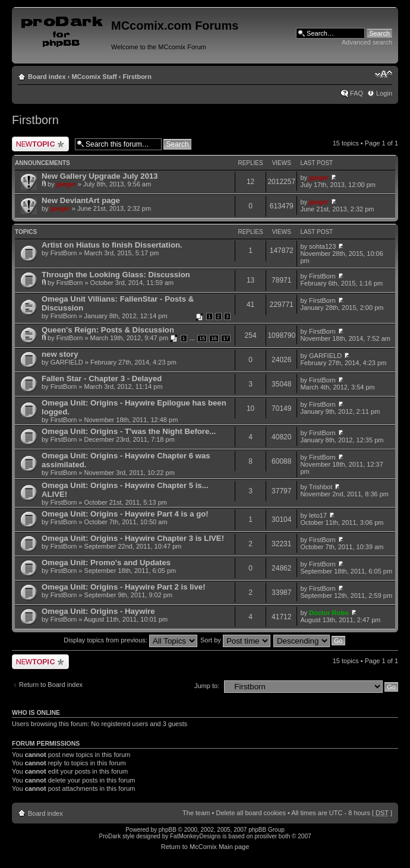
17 (226, 338)
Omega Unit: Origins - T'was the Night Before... (129, 431)
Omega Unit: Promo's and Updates (106, 563)
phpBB (168, 830)
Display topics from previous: (130, 640)
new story (60, 354)
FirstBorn (64, 253)
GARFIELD (67, 362)
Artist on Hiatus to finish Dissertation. (112, 245)
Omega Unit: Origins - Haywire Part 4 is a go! (125, 514)
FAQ (357, 93)
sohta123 (322, 246)
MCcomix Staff (94, 77)
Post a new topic (40, 144)
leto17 (318, 515)
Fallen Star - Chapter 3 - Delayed (102, 378)
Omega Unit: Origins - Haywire (98, 611)
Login (384, 93)
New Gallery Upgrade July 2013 (100, 176)
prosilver (266, 836)
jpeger (66, 184)
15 (202, 338)
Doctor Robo (329, 613)
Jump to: (207, 686)
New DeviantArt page (81, 200)
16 (214, 338)
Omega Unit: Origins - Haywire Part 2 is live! (124, 587)
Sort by (235, 640)
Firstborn (137, 77)
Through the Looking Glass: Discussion (116, 275)
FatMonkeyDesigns (195, 836)
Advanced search (367, 42)
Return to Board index (51, 685)
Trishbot (321, 487)
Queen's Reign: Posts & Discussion (108, 330)
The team (196, 813)
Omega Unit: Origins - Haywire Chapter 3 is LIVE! (133, 538)
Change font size (384, 74)
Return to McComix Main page (205, 847)
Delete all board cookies (250, 813)
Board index (47, 77)
